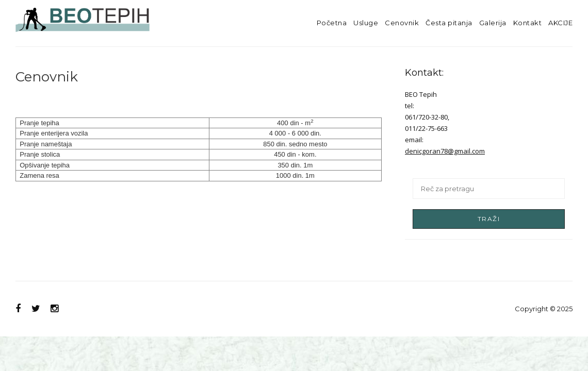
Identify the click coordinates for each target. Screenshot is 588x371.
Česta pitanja (449, 23)
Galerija (493, 23)
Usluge (366, 23)
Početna (332, 23)
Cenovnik (402, 23)
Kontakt (528, 23)
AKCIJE (560, 23)
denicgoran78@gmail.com (445, 151)
